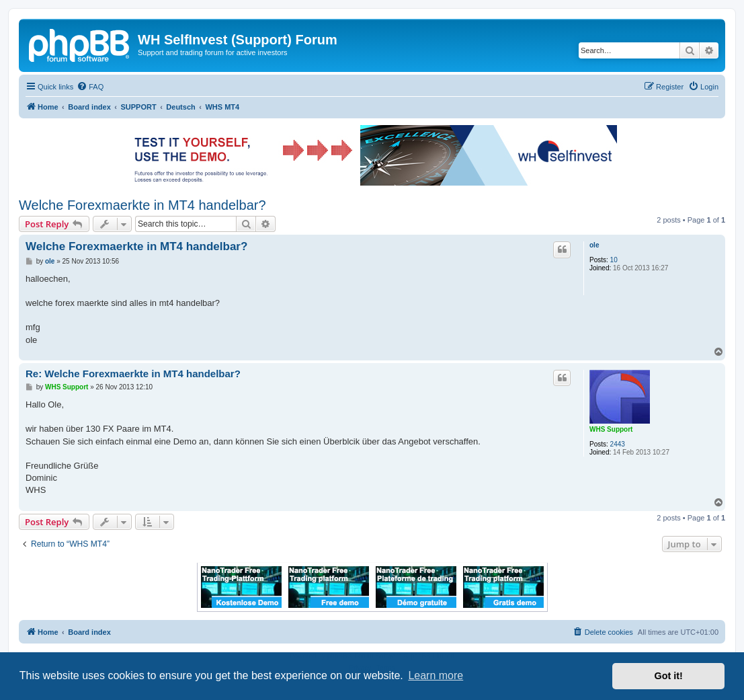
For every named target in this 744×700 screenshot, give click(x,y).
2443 (618, 444)
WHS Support (611, 429)
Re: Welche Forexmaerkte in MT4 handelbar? (133, 374)
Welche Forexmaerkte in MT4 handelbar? (142, 205)
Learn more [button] (436, 675)
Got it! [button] (669, 676)
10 (614, 260)
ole (594, 245)
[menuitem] (90, 87)
